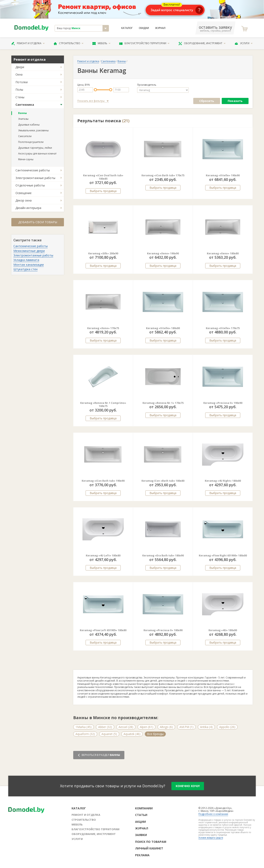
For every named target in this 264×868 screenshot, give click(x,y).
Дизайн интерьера (28, 208)
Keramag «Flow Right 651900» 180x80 (223, 556)
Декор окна (24, 200)
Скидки (144, 28)
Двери (20, 67)
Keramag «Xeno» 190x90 (163, 253)
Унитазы (23, 119)
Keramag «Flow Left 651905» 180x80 (103, 630)
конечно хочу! (188, 786)
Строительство (69, 43)
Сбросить (207, 101)
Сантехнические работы (33, 170)
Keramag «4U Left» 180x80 (103, 556)
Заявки (141, 835)
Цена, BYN (84, 85)
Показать (235, 101)
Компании (144, 808)
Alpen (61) (147, 727)
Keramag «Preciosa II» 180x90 (163, 630)
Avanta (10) (181, 734)
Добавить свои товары (38, 222)
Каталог (127, 28)
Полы (19, 90)
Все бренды (228, 734)
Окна (19, 74)
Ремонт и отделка (28, 43)
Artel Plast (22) (157, 734)
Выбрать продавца (103, 191)
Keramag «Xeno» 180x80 (223, 253)
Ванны (22, 113)
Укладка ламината (26, 260)
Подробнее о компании (213, 814)
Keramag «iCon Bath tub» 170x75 (163, 175)
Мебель (101, 43)
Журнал (160, 28)
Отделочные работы (30, 185)
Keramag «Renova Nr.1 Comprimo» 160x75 (103, 405)
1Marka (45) (84, 727)
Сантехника (25, 105)
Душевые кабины (29, 125)
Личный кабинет (149, 848)
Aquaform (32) (85, 734)
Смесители (25, 136)
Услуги (244, 43)
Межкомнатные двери (29, 251)
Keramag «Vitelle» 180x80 (163, 328)
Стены (20, 97)
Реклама (142, 855)
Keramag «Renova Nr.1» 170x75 (163, 403)
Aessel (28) (126, 727)
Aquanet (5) (109, 734)
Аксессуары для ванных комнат (37, 154)
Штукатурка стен (25, 269)
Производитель (147, 85)
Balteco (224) (204, 734)
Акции (140, 822)
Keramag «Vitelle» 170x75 (223, 328)
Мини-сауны (26, 159)
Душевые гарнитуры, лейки (35, 148)
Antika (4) (206, 727)
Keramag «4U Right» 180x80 (223, 481)
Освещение (24, 193)
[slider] (95, 90)
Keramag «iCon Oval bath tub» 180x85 (103, 177)
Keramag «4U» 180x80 (223, 630)
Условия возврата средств (211, 838)
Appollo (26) (227, 727)
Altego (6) (166, 727)
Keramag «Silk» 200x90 (103, 253)
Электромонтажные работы (35, 178)
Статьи (141, 815)
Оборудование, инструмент (202, 43)
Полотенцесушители (31, 142)
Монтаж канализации (29, 265)
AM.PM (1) (186, 727)
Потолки (22, 82)
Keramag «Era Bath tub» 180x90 (163, 556)
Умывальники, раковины (33, 130)
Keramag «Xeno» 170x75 (103, 328)
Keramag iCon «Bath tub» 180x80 (163, 481)
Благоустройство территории (144, 43)
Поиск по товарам (151, 842)
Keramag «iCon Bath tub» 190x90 (103, 481)
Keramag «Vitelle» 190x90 (223, 175)
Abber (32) (105, 727)
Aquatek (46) (132, 734)
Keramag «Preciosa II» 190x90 (223, 403)
